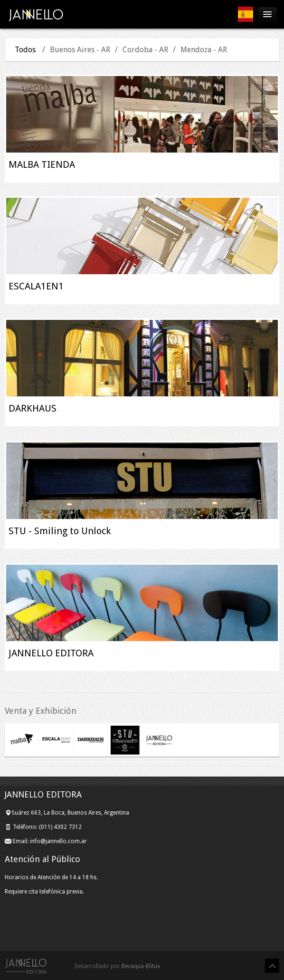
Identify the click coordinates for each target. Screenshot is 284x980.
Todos (25, 50)
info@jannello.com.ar (58, 841)
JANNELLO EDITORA (51, 653)
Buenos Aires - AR (80, 50)
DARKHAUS (33, 408)
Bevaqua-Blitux (141, 966)
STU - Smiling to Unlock (60, 531)
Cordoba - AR (145, 50)
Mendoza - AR (204, 50)
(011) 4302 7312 (61, 827)
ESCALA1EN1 (36, 286)
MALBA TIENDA (42, 164)
